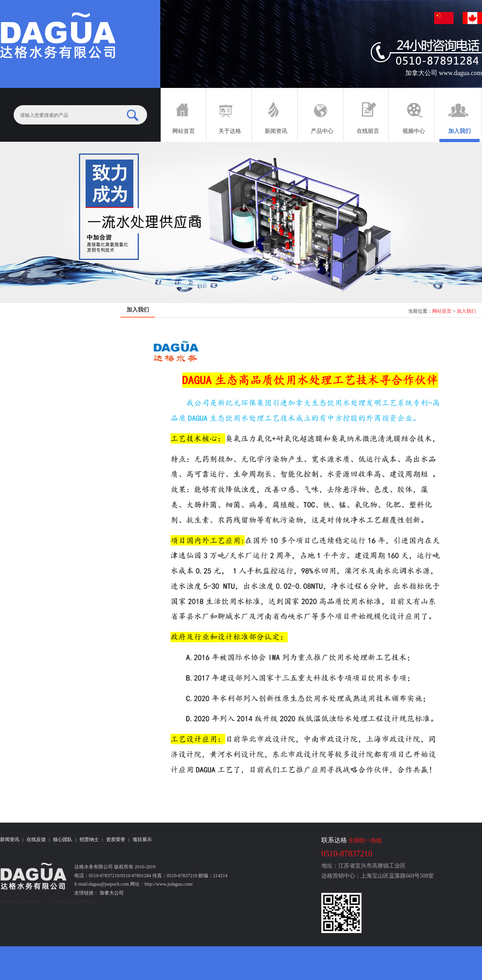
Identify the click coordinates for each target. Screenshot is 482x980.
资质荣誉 (116, 839)
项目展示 (142, 839)
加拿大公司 (111, 893)
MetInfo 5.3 (36, 901)
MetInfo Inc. (87, 901)
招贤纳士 (89, 839)
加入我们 (466, 311)
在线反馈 (36, 839)
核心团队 (63, 839)
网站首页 (442, 311)
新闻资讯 (10, 839)
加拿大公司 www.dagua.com (444, 73)
